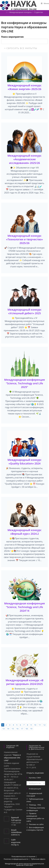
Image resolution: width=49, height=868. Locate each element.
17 (22, 729)
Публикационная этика (35, 800)
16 (17, 729)
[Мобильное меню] (45, 3)
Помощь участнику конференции (36, 809)
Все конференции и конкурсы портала (35, 829)
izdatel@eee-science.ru (17, 833)
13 (3, 729)
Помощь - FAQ (35, 805)
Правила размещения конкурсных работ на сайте (35, 817)
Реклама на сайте (36, 824)
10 (35, 725)
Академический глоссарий (34, 795)
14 (8, 729)
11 (40, 725)
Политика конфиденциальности (16, 859)
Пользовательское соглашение (23, 856)
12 (44, 725)
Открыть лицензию (35, 773)
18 (27, 729)
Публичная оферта (38, 859)
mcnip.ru (15, 845)
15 (13, 729)
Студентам (38, 12)
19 (31, 729)
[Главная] (6, 12)
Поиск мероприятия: (13, 37)
